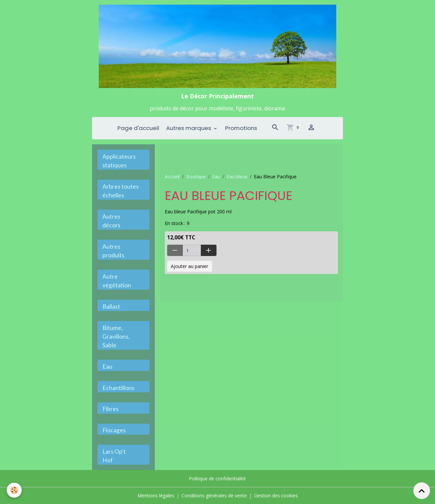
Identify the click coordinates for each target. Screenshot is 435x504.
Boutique (196, 176)
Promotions (241, 128)
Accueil (172, 176)
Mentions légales (156, 495)
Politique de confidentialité (217, 478)
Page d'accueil (138, 128)
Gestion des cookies (276, 495)
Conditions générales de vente (214, 495)
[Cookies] (14, 490)
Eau (216, 176)
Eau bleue (237, 176)
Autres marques (189, 128)
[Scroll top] (422, 491)
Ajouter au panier (189, 266)
